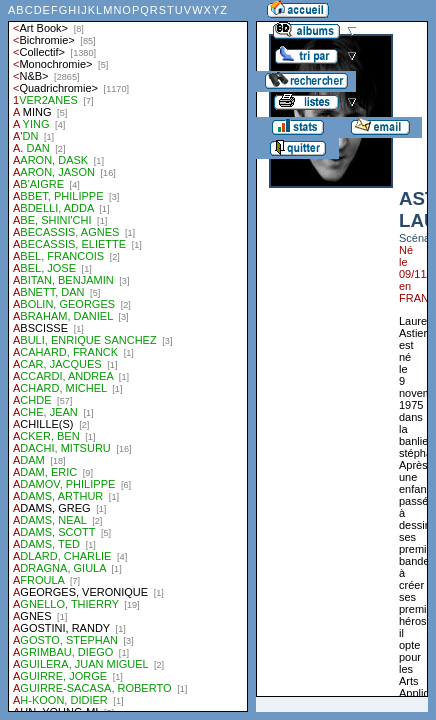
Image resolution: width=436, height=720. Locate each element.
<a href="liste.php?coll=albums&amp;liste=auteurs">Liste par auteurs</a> (128, 356)
